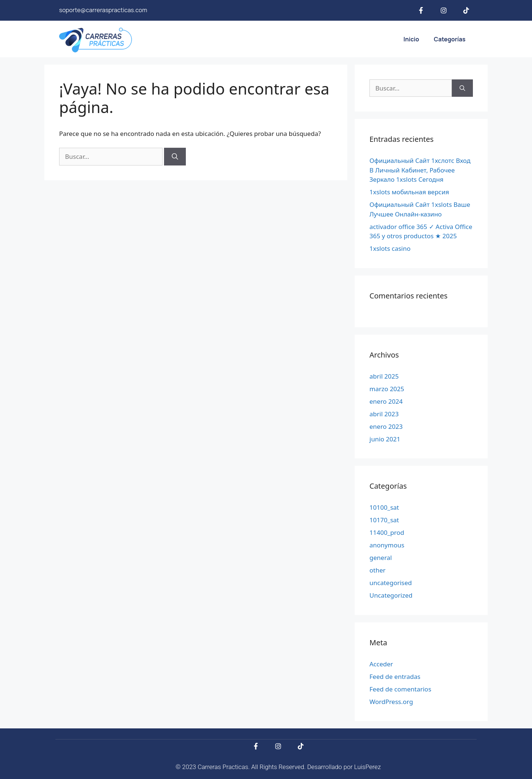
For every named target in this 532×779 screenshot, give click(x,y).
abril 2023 (384, 414)
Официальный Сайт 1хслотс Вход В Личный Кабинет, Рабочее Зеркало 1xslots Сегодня (420, 170)
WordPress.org (391, 702)
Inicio (411, 39)
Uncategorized (391, 595)
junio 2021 (385, 439)
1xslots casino (390, 248)
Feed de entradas (395, 676)
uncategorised (391, 583)
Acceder (381, 664)
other (378, 570)
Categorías (450, 39)
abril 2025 (384, 376)
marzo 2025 (387, 389)
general (381, 558)
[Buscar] (175, 157)
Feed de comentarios (400, 689)
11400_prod (387, 532)
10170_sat (384, 520)
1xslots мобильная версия (409, 192)
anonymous (387, 545)
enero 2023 (386, 426)
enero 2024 (386, 401)
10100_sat (384, 507)
